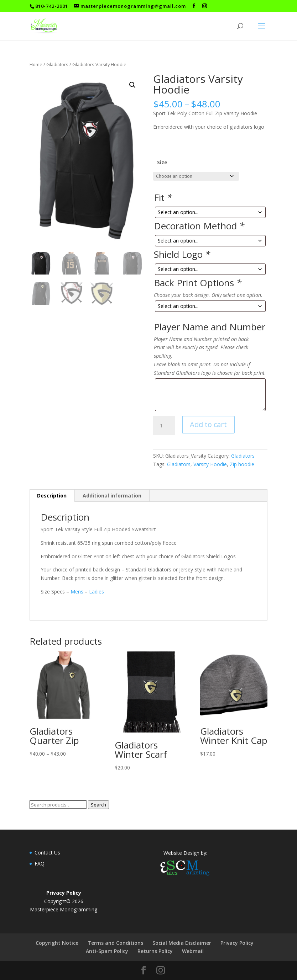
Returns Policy (155, 951)
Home (36, 64)
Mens (77, 592)
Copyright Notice (57, 943)
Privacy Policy (237, 943)
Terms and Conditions (115, 943)
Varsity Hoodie (210, 464)
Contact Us (47, 853)
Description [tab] (52, 496)
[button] (132, 85)
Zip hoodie (242, 464)
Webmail (193, 951)
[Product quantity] (164, 426)
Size (162, 162)
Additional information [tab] (112, 496)
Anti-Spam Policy (107, 951)
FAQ (40, 864)
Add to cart (208, 424)
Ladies (96, 592)
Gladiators (57, 64)
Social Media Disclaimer (182, 943)
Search (98, 805)
